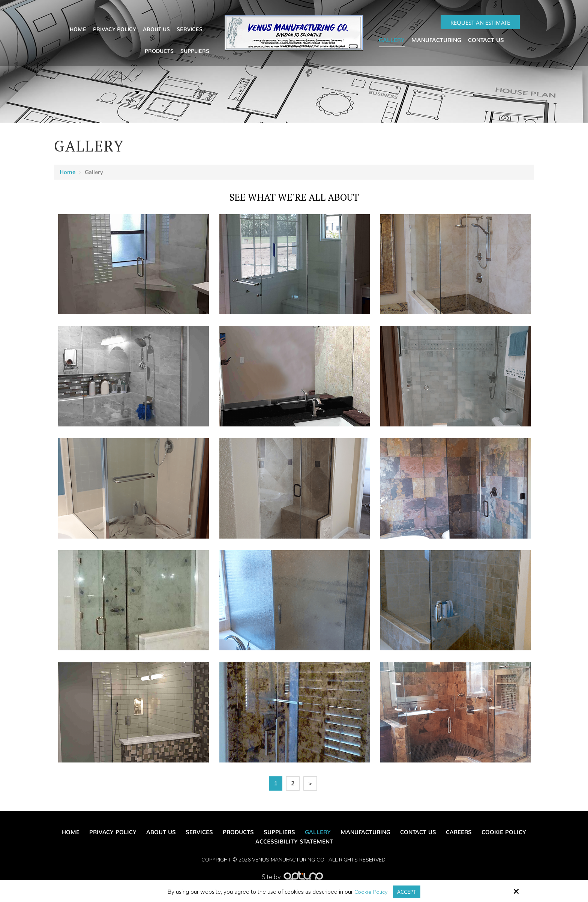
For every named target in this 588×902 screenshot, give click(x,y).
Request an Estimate (480, 23)
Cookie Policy (370, 892)
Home (67, 172)
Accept (407, 891)
